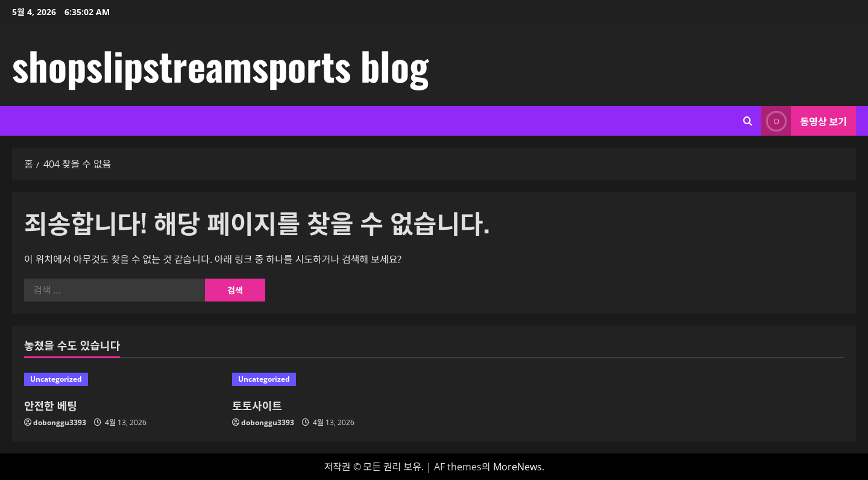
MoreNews (517, 467)
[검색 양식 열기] (748, 121)
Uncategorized (56, 379)
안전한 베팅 (51, 405)
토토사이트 (257, 405)
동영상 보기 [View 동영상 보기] (804, 121)
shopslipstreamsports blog (220, 65)
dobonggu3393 (60, 422)
